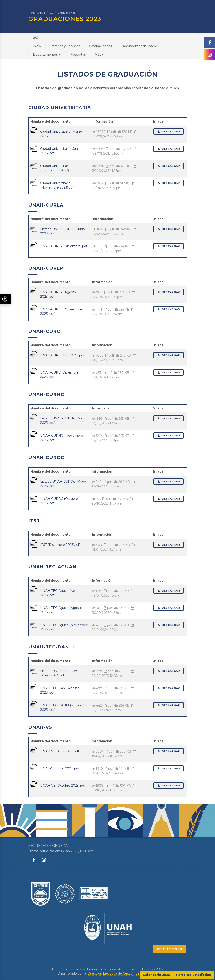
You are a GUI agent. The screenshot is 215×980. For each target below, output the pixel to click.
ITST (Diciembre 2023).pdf (60, 545)
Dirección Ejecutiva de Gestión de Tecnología (122, 973)
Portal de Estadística (193, 975)
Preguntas (77, 55)
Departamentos (47, 54)
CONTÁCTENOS (169, 949)
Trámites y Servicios (65, 46)
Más (99, 54)
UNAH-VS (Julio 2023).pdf (60, 768)
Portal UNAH (37, 13)
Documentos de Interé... (142, 46)
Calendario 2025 (156, 975)
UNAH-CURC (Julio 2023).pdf (62, 355)
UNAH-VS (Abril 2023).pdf (60, 751)
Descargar (168, 132)
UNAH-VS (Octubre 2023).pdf (63, 786)
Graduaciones (66, 13)
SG (51, 13)
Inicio (37, 46)
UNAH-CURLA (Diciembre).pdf (64, 246)
